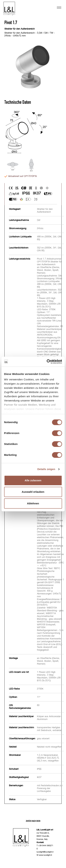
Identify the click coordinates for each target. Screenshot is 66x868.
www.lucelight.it (45, 855)
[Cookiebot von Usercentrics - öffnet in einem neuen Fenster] (47, 362)
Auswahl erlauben (33, 492)
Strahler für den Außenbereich (20, 29)
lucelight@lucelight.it (45, 852)
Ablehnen (33, 503)
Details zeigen (46, 469)
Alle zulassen (33, 480)
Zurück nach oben (33, 821)
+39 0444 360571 (46, 846)
